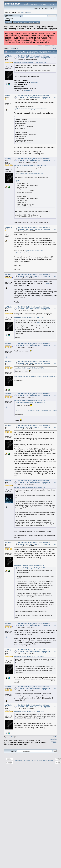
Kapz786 (8, 481)
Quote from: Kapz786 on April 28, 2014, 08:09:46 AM (29, 566)
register (29, 12)
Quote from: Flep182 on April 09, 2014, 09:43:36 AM (29, 318)
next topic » (53, 46)
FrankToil (8, 227)
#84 (55, 229)
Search (20, 22)
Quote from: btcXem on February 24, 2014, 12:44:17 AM (30, 165)
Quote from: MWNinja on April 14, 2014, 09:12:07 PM (29, 400)
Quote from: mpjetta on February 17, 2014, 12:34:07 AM (30, 63)
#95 (55, 689)
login (23, 12)
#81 (55, 58)
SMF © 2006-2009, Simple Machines (42, 761)
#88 (55, 363)
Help (15, 22)
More (37, 22)
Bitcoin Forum (9, 27)
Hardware (31, 27)
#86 (55, 309)
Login (25, 22)
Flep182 (8, 274)
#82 (55, 98)
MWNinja (8, 56)
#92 (55, 544)
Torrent (8, 20)
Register (31, 22)
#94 (55, 652)
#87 (55, 345)
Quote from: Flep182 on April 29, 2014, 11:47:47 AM (29, 657)
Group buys (40, 27)
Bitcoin (17, 27)
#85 (55, 276)
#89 (55, 396)
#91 (55, 483)
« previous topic (42, 46)
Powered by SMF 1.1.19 (22, 761)
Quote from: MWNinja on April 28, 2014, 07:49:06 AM (30, 487)
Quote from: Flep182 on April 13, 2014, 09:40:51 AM (29, 368)
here (47, 283)
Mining (24, 27)
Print (54, 48)
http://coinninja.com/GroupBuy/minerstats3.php (30, 109)
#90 (55, 427)
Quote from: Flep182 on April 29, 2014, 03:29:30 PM (29, 712)
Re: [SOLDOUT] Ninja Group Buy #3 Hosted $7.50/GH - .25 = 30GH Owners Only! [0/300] (34, 57)
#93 (55, 625)
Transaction (28, 91)
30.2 (12, 18)
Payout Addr (35, 82)
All (18, 48)
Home (9, 22)
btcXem (8, 96)
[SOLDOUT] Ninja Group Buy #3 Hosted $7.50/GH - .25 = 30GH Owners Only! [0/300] (30, 28)
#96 (55, 707)
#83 (55, 161)
